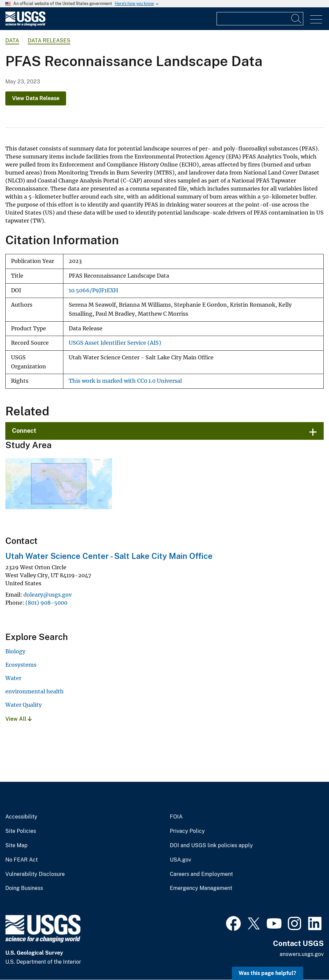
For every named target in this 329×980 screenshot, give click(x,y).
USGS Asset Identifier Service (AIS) (115, 343)
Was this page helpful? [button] (267, 973)
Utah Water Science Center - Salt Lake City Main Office (109, 556)
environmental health (35, 691)
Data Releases (49, 41)
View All (19, 719)
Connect (24, 431)
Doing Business (24, 888)
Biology (15, 651)
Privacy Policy (187, 831)
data (12, 41)
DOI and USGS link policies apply (211, 846)
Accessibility (21, 817)
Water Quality (24, 705)
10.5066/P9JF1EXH (93, 290)
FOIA (176, 817)
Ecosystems (21, 665)
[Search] (297, 19)
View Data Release (36, 98)
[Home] (25, 25)
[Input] (260, 19)
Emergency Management (201, 888)
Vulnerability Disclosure (35, 874)
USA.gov (181, 860)
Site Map (17, 846)
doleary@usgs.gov (48, 595)
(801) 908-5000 (46, 603)
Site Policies (21, 831)
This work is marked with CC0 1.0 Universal (125, 381)
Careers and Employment (201, 874)
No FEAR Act (22, 860)
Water (13, 678)
